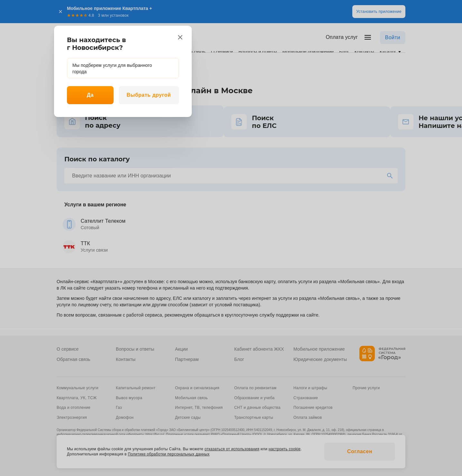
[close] (180, 37)
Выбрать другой (149, 95)
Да (90, 95)
